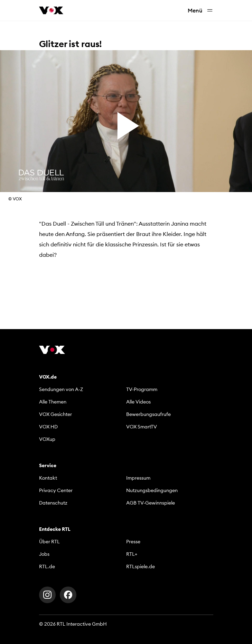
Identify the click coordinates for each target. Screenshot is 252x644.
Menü (200, 11)
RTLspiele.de (141, 566)
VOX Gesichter (55, 414)
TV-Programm (142, 389)
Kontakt (48, 478)
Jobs (44, 554)
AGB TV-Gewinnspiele (151, 503)
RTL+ (132, 554)
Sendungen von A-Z (61, 389)
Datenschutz (53, 503)
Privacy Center (56, 490)
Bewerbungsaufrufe (148, 414)
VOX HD (48, 427)
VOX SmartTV (142, 427)
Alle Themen (53, 402)
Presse (133, 542)
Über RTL (49, 542)
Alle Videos (138, 402)
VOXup (47, 439)
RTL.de (47, 566)
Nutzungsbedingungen (152, 490)
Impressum (138, 478)
